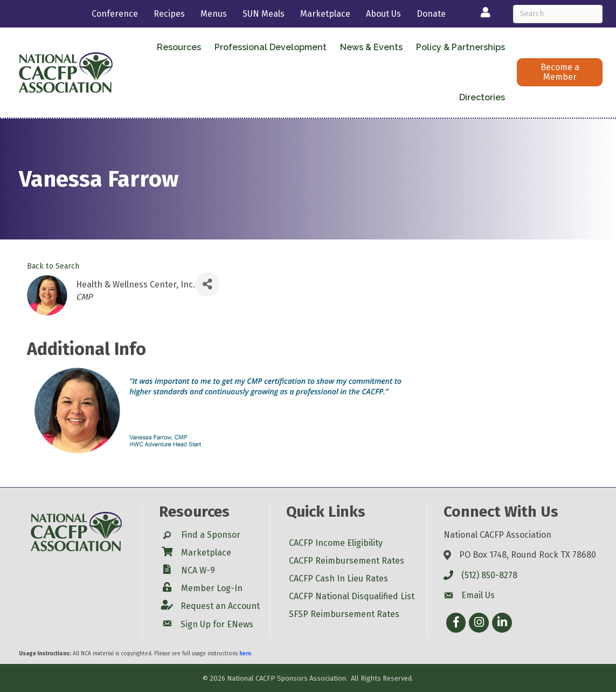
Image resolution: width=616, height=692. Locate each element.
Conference (115, 14)
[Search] (558, 14)
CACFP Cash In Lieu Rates (338, 578)
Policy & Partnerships (461, 47)
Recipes (169, 14)
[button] (560, 72)
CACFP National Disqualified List (352, 596)
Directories (482, 97)
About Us (383, 14)
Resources (179, 47)
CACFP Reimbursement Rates (347, 561)
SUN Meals (264, 14)
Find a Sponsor (211, 535)
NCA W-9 (198, 570)
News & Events (371, 47)
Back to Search (53, 266)
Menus (214, 14)
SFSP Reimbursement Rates (344, 614)
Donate (431, 14)
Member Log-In (212, 588)
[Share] (207, 285)
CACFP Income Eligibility (336, 543)
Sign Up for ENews (217, 624)
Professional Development (271, 47)
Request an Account (220, 606)
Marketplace (325, 14)
